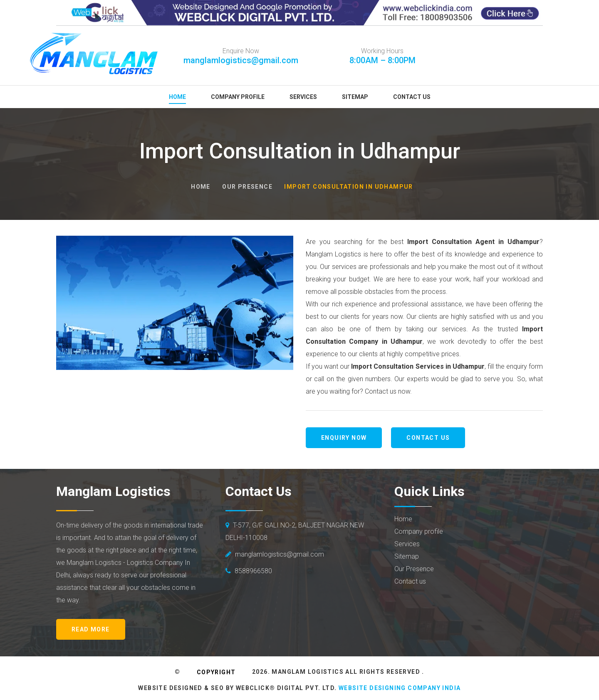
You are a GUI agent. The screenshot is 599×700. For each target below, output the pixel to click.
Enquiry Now (344, 438)
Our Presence (247, 187)
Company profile (419, 531)
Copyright (216, 672)
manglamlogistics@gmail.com (241, 60)
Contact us (428, 438)
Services (303, 97)
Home (177, 97)
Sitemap (355, 97)
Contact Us (412, 97)
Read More (91, 629)
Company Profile (238, 97)
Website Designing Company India (400, 688)
